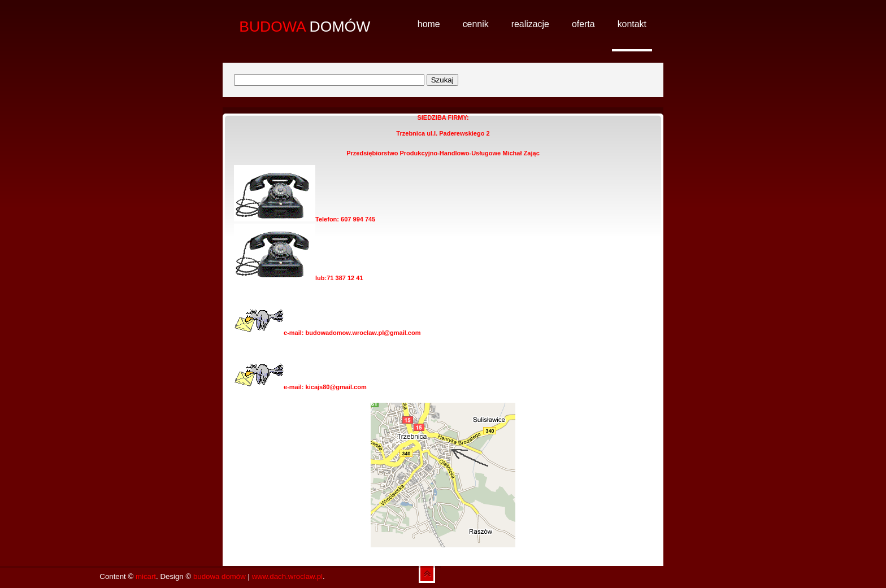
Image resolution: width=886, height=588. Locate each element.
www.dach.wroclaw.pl (287, 576)
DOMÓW (305, 27)
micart (146, 576)
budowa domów (220, 576)
